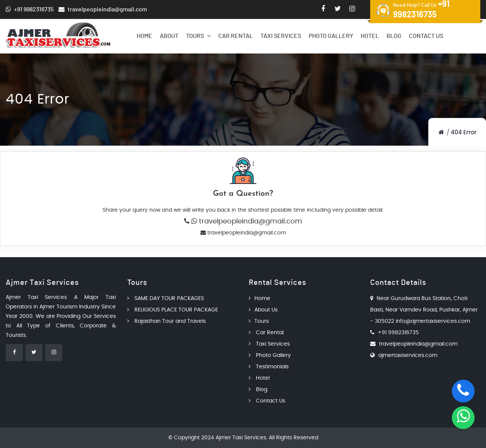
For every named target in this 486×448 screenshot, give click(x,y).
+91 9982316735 (398, 333)
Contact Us (426, 36)
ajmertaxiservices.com (408, 355)
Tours (198, 36)
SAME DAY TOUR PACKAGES (166, 299)
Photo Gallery (331, 36)
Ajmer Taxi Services (241, 438)
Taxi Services (281, 36)
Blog (394, 36)
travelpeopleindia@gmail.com (250, 222)
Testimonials (269, 367)
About (169, 36)
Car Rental (236, 36)
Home (144, 36)
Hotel (370, 36)
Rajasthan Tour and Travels (166, 321)
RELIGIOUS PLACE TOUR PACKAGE (173, 310)
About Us (263, 310)
